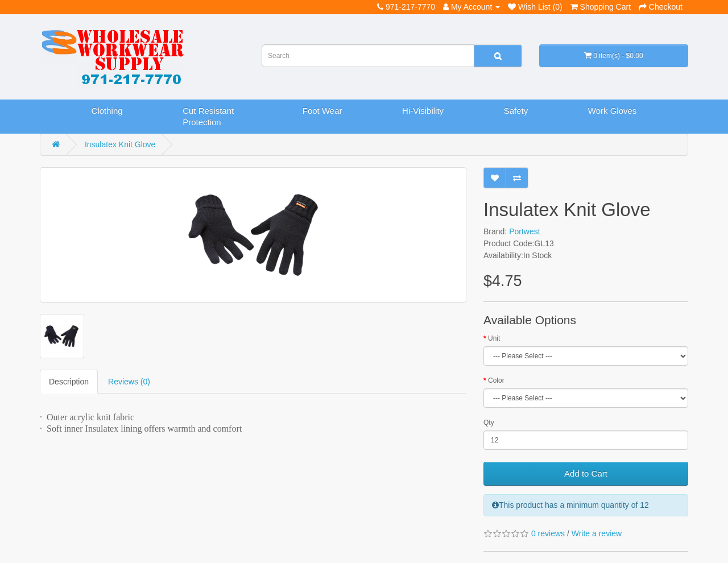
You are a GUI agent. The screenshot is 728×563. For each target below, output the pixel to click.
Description (69, 382)
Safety (516, 111)
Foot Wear (322, 111)
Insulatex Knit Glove (120, 144)
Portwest (524, 231)
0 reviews (548, 533)
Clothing (107, 111)
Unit (494, 338)
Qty (489, 423)
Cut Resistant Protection (208, 116)
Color (496, 380)
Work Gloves (613, 111)
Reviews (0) (129, 382)
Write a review (597, 533)
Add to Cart (586, 473)
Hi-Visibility (423, 111)
